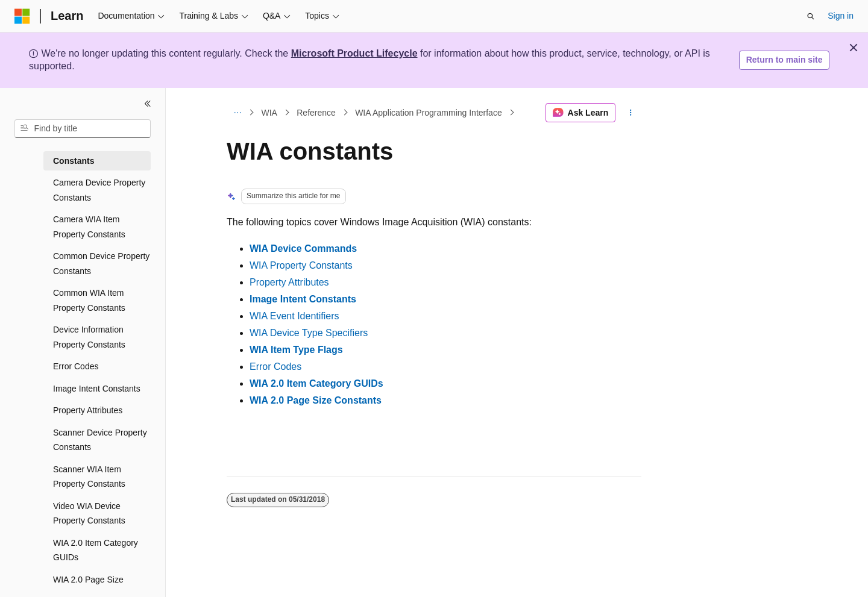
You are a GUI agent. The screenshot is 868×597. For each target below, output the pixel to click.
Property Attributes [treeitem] (88, 410)
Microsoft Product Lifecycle (354, 53)
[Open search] (811, 16)
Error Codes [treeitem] (76, 366)
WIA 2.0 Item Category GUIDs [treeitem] (96, 550)
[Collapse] (148, 104)
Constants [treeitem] (74, 161)
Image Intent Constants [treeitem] (97, 389)
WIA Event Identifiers (294, 316)
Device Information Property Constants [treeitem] (89, 337)
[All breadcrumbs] (237, 113)
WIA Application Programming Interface (429, 113)
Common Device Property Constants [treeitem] (101, 264)
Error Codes (275, 367)
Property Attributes (289, 282)
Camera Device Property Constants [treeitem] (99, 190)
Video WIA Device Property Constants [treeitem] (89, 514)
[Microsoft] (22, 16)
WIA (269, 113)
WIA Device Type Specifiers (309, 333)
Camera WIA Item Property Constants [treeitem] (89, 227)
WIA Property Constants (301, 265)
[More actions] (631, 113)
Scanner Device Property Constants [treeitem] (100, 440)
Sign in (841, 16)
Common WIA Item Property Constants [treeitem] (89, 300)
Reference (316, 113)
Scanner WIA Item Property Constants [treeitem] (89, 477)
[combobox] (83, 129)
